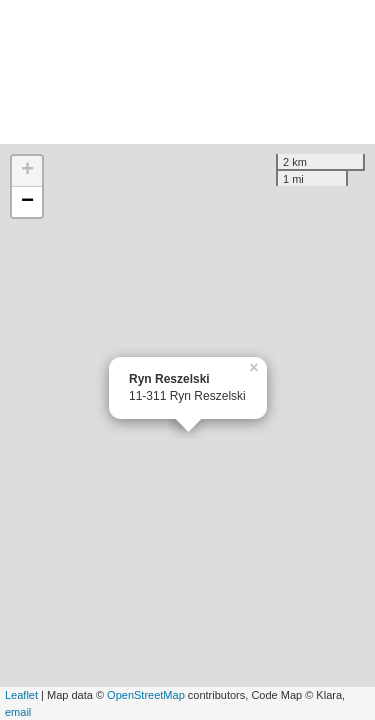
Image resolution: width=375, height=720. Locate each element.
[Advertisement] (187, 72)
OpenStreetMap (146, 695)
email (18, 712)
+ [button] (27, 171)
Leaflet (21, 695)
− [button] (27, 202)
